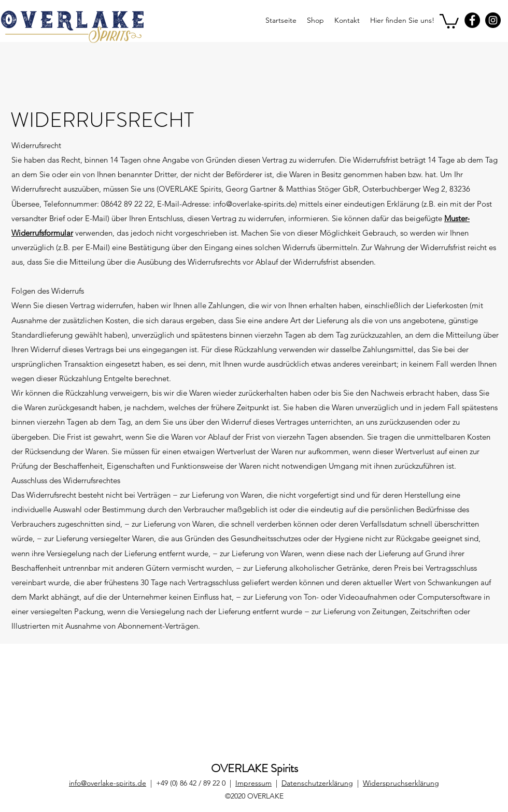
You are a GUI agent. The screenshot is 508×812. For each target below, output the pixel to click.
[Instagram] (493, 20)
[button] (449, 20)
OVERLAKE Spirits (255, 768)
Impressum (253, 783)
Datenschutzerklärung (317, 783)
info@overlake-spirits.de (108, 783)
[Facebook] (472, 20)
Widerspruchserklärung (401, 783)
